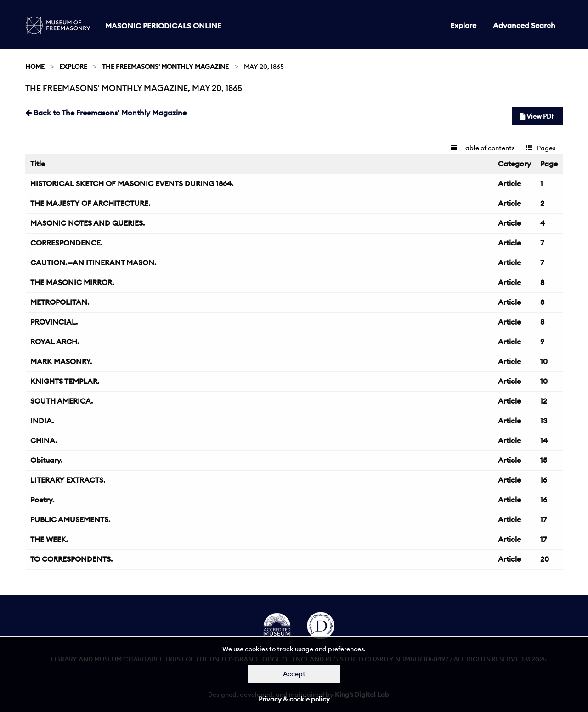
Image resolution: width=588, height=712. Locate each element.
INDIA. (42, 421)
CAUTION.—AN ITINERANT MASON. (93, 262)
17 (543, 519)
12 (544, 401)
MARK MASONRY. (61, 361)
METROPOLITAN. (60, 302)
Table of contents (483, 148)
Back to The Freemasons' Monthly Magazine (106, 113)
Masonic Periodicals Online (163, 26)
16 (544, 480)
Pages (540, 148)
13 (544, 421)
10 (544, 361)
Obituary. (46, 460)
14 (544, 440)
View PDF (537, 116)
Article (509, 183)
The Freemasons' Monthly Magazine (165, 67)
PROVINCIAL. (54, 322)
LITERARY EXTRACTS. (68, 480)
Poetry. (42, 500)
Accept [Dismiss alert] (294, 674)
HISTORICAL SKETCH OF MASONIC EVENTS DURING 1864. (132, 183)
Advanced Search (524, 25)
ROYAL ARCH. (55, 342)
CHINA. (44, 440)
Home (35, 67)
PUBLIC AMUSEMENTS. (70, 519)
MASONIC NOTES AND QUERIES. (88, 223)
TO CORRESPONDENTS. (71, 559)
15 (544, 460)
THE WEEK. (49, 539)
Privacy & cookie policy (294, 699)
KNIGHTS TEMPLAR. (65, 381)
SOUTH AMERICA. (62, 401)
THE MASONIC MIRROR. (72, 282)
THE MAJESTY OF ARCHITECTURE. (90, 203)
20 (545, 559)
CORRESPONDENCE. (66, 243)
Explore (463, 25)
